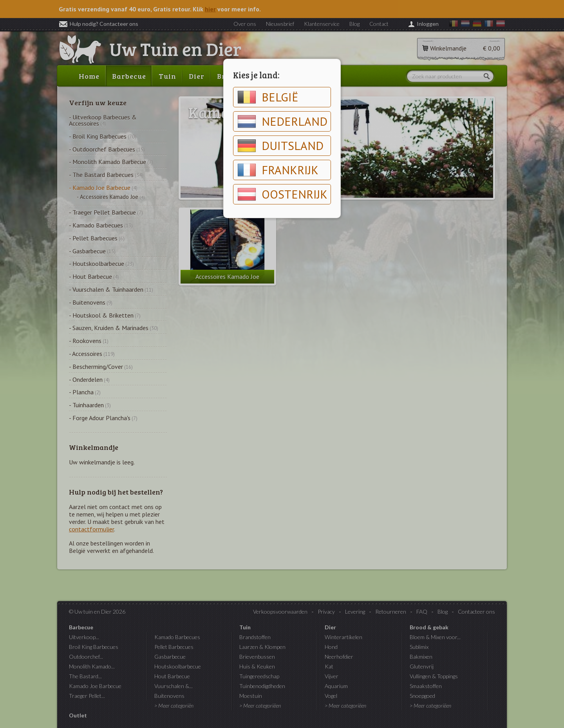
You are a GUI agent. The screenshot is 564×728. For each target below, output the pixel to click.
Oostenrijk (282, 194)
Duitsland (280, 146)
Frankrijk (278, 170)
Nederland (282, 121)
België (268, 97)
